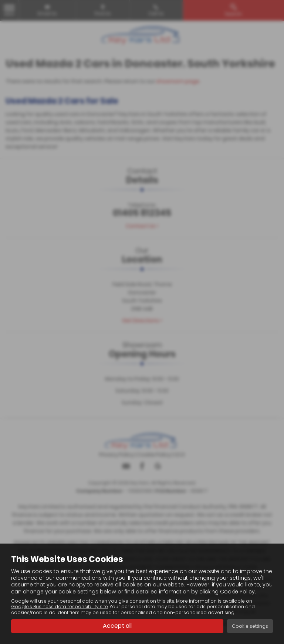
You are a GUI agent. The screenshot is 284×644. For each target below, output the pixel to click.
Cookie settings (250, 626)
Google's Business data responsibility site (60, 607)
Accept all (117, 626)
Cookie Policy (237, 592)
